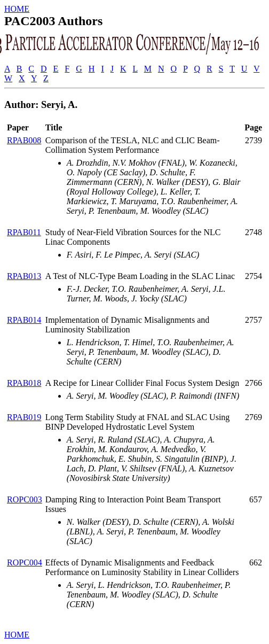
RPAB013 (24, 276)
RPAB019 (24, 417)
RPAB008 (24, 140)
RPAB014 (24, 320)
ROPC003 (25, 499)
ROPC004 (25, 562)
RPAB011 (24, 232)
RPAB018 (24, 383)
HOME (17, 9)
